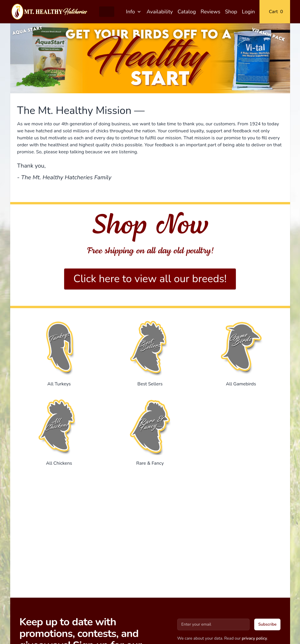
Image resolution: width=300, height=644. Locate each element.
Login (249, 12)
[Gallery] (150, 58)
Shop (231, 12)
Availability (160, 12)
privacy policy (254, 638)
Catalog (187, 12)
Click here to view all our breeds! (150, 279)
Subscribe (267, 624)
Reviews (210, 12)
